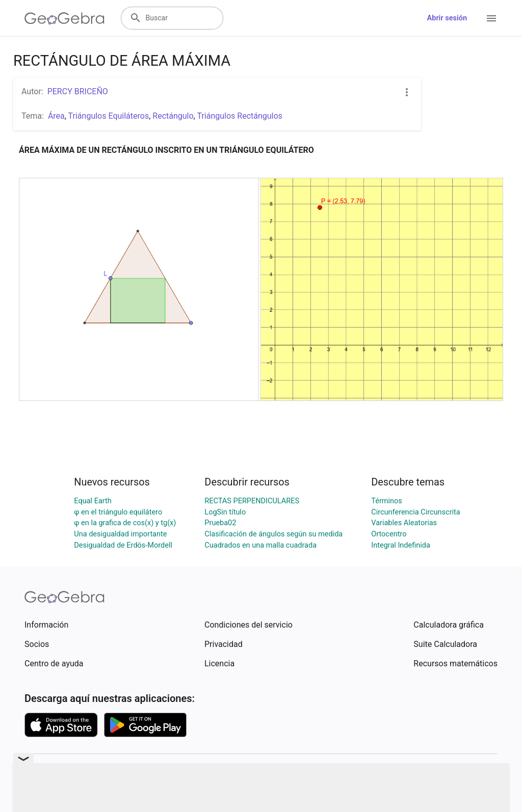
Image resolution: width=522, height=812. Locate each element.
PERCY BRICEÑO (78, 91)
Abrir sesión (447, 18)
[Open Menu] (491, 18)
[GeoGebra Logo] (64, 18)
